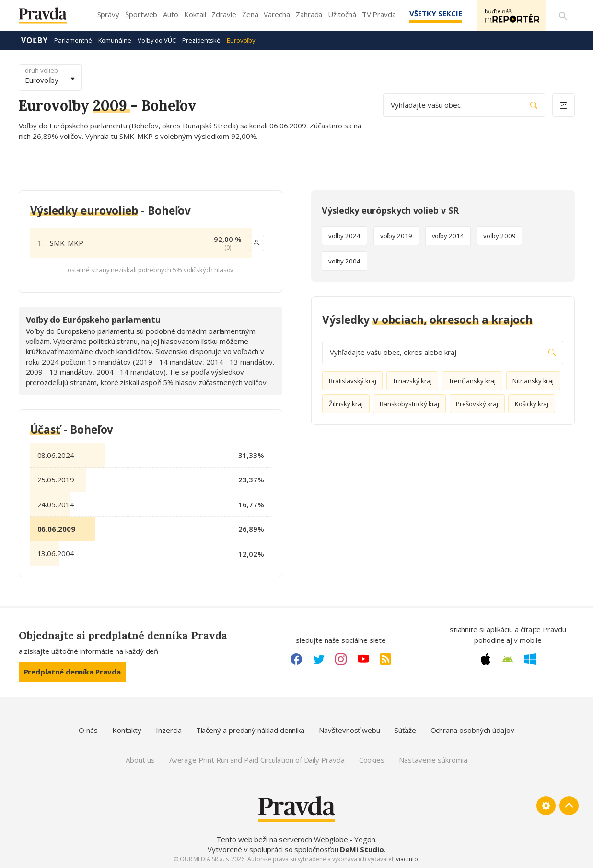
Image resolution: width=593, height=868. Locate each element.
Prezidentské (201, 40)
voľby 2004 (344, 261)
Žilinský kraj (346, 404)
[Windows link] (530, 659)
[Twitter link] (319, 659)
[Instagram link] (341, 659)
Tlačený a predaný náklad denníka (250, 730)
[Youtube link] (363, 659)
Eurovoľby (241, 40)
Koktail (195, 14)
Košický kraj (532, 404)
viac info (407, 859)
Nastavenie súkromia (433, 760)
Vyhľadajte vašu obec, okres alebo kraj (443, 352)
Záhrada (309, 14)
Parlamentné (73, 40)
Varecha (277, 14)
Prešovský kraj (477, 404)
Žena (250, 14)
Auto (171, 14)
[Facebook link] (296, 659)
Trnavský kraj (412, 381)
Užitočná (342, 14)
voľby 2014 (448, 236)
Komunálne (115, 40)
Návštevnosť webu (349, 730)
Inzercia (169, 730)
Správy (109, 14)
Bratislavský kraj (353, 381)
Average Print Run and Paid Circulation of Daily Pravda (257, 760)
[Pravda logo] (50, 18)
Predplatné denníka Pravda (72, 672)
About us (140, 760)
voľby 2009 (499, 236)
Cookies (372, 760)
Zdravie (224, 14)
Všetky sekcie (435, 13)
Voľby (35, 40)
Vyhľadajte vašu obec (464, 105)
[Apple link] (486, 659)
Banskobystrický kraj (410, 404)
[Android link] (508, 659)
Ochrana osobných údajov (472, 730)
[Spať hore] (569, 806)
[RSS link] (385, 659)
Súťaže (405, 730)
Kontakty (127, 730)
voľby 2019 (396, 236)
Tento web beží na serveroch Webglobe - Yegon (296, 839)
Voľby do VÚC (157, 40)
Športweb (141, 14)
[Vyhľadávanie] (563, 16)
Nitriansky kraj (533, 381)
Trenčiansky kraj (472, 381)
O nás (88, 730)
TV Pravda (379, 14)
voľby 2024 (344, 236)
